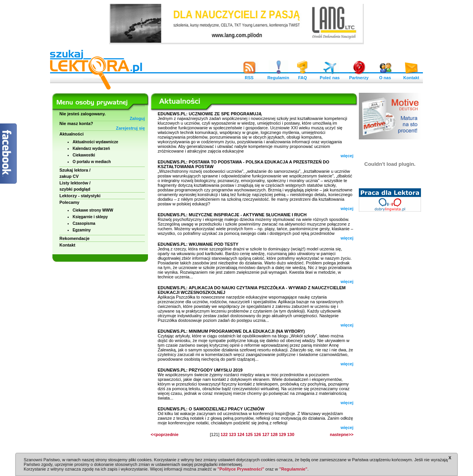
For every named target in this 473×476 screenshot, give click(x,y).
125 (249, 434)
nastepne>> (342, 434)
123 (232, 434)
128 (274, 434)
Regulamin (278, 76)
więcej (347, 156)
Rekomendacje (75, 238)
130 (290, 434)
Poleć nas (330, 76)
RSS (249, 76)
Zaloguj (137, 118)
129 (282, 434)
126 (257, 434)
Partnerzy (359, 76)
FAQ (303, 76)
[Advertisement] (390, 334)
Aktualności (71, 134)
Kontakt (411, 76)
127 (266, 434)
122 (224, 434)
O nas (385, 76)
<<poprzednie (165, 434)
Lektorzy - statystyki (80, 196)
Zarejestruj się (130, 128)
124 (241, 434)
